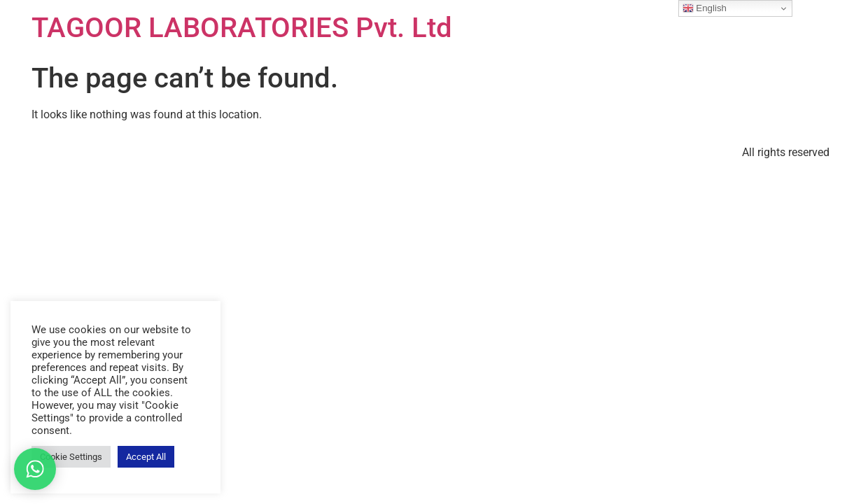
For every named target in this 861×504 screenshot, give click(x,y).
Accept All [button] (146, 457)
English (705, 8)
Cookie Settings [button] (71, 457)
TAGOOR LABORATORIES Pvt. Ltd (242, 28)
